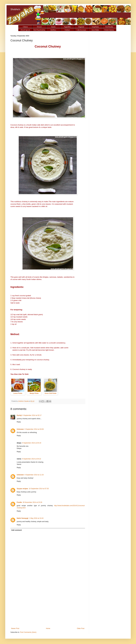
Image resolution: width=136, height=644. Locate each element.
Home (48, 628)
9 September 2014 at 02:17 (32, 415)
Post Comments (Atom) (28, 632)
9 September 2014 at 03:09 (34, 429)
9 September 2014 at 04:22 (31, 459)
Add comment (16, 530)
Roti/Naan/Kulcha (39, 30)
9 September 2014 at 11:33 (34, 475)
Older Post (81, 628)
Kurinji (19, 415)
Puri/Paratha (109, 27)
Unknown (20, 429)
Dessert (39, 27)
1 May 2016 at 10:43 (36, 518)
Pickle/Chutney (109, 30)
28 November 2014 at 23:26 (32, 502)
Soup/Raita (95, 27)
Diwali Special (25, 30)
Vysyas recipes (22, 489)
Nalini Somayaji (23, 518)
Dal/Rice (53, 30)
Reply (19, 422)
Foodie (19, 502)
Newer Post (15, 628)
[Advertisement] (48, 608)
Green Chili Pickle (51, 393)
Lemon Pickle (18, 393)
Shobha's (15, 9)
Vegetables (67, 27)
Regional (81, 27)
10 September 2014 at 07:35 (39, 489)
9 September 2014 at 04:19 (32, 443)
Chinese (25, 27)
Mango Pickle (34, 393)
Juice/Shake (95, 30)
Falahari (67, 30)
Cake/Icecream (81, 30)
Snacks (53, 27)
